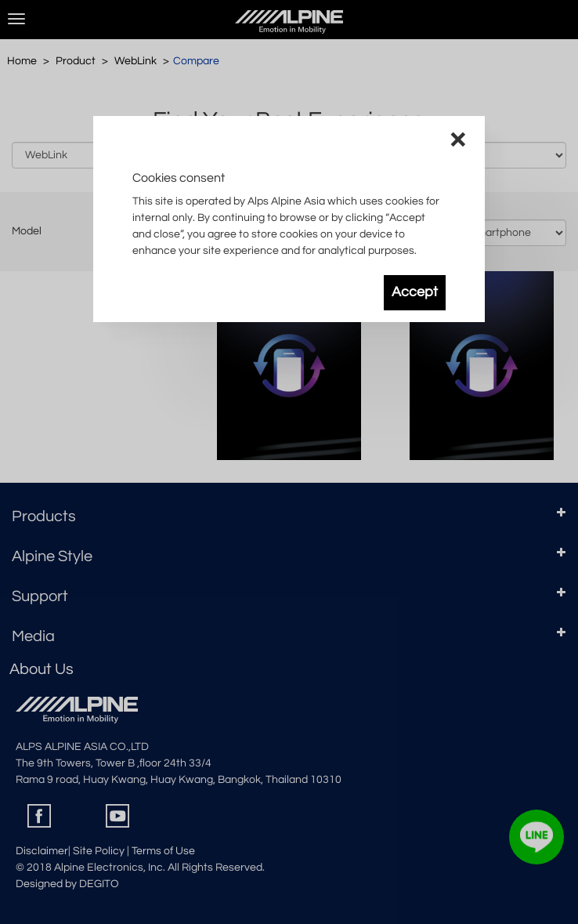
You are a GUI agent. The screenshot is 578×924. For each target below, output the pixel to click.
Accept (415, 292)
